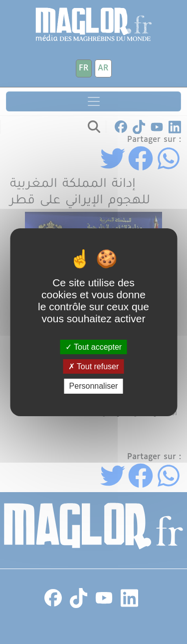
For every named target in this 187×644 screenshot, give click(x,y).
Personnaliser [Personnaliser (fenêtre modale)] (94, 386)
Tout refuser (94, 366)
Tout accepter (93, 347)
